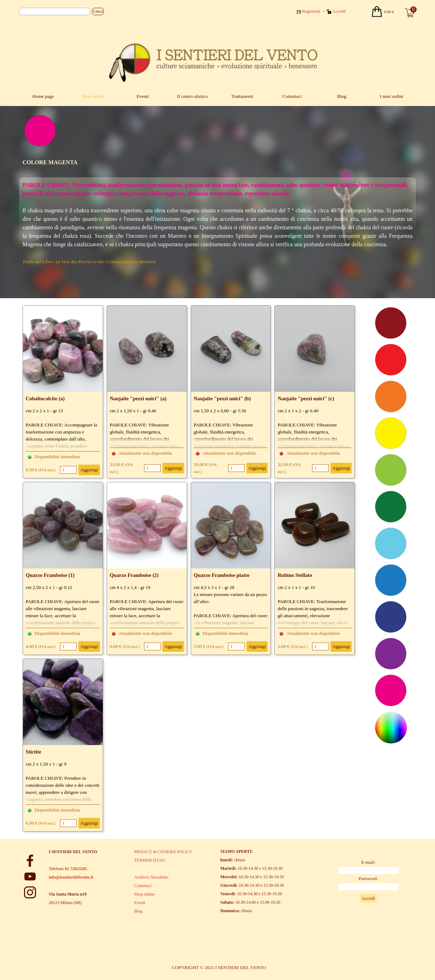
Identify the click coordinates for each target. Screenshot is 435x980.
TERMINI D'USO (150, 860)
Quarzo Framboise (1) (50, 575)
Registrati (311, 11)
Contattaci (292, 96)
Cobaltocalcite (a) (45, 399)
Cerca (98, 11)
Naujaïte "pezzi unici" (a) (138, 399)
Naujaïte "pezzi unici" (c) (306, 399)
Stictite (34, 752)
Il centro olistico (192, 96)
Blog (342, 96)
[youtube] (30, 876)
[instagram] (30, 892)
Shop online (93, 96)
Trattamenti (242, 96)
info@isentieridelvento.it (71, 877)
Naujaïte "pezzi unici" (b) (222, 399)
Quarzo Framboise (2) (134, 575)
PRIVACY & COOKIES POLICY (163, 852)
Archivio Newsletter (151, 877)
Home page (43, 96)
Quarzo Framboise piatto (222, 575)
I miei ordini (392, 96)
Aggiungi (89, 470)
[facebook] (30, 861)
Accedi (339, 11)
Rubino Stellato (295, 575)
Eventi (143, 96)
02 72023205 (76, 869)
